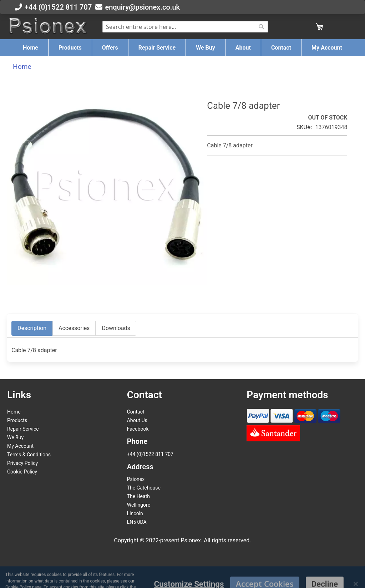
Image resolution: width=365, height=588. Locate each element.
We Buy (15, 437)
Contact (136, 412)
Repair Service (23, 429)
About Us (137, 420)
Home (22, 67)
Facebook (138, 429)
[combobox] (185, 27)
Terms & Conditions (29, 455)
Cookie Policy (22, 472)
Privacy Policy (22, 463)
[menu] (182, 48)
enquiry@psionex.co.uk (142, 7)
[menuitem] (31, 48)
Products (17, 420)
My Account (20, 446)
